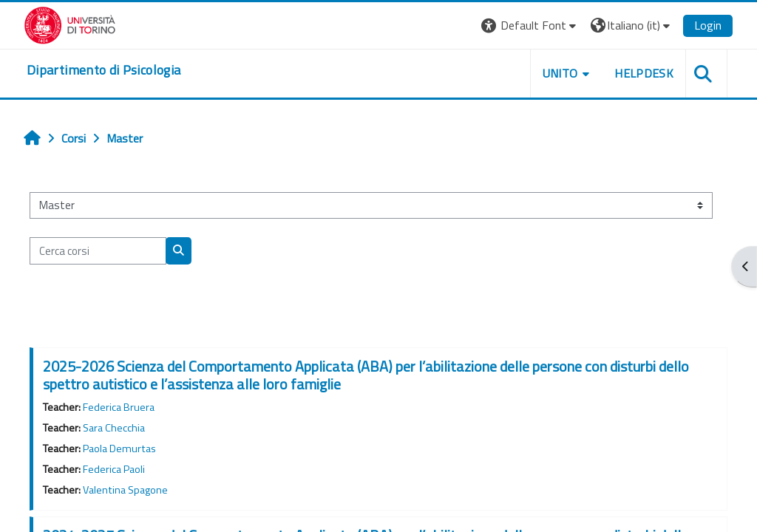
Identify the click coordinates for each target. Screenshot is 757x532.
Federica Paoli (114, 469)
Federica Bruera (119, 407)
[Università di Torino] (70, 24)
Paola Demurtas (119, 449)
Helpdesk (644, 73)
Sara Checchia (114, 428)
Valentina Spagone (125, 490)
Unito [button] (560, 73)
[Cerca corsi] (98, 250)
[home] (103, 70)
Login (708, 25)
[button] (530, 25)
